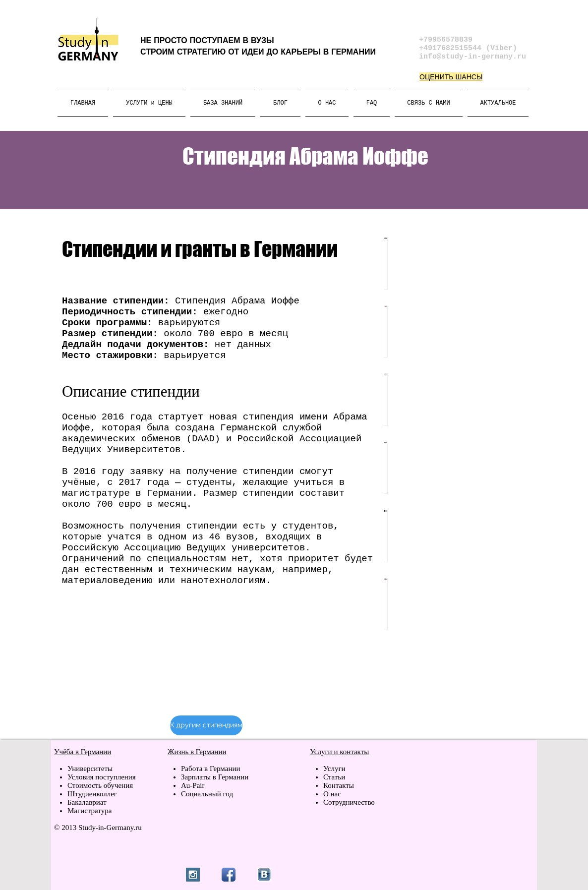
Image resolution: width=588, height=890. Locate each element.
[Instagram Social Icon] (193, 875)
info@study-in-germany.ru (472, 57)
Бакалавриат (87, 802)
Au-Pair (193, 785)
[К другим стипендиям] (206, 725)
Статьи (334, 777)
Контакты (339, 785)
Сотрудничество (349, 802)
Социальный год (207, 794)
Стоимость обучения (100, 785)
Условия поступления (102, 777)
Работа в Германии (211, 769)
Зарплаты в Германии (215, 777)
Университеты (90, 769)
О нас (332, 794)
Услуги (335, 769)
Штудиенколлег (92, 794)
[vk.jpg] (264, 875)
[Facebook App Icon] (229, 875)
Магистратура (89, 811)
